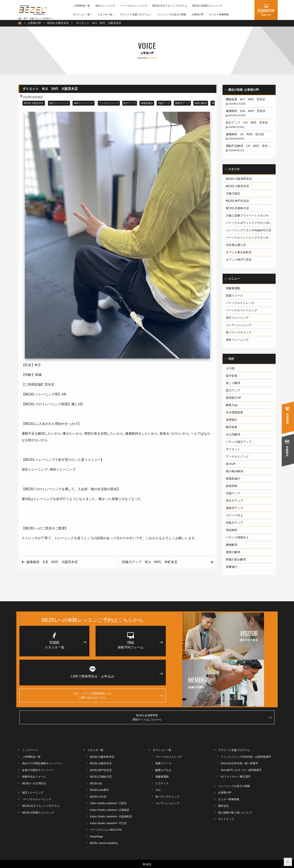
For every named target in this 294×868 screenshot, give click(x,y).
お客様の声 (198, 15)
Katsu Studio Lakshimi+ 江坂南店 (110, 810)
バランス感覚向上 (237, 537)
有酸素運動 (233, 288)
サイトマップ (226, 819)
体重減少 (232, 567)
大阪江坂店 (233, 193)
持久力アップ (234, 501)
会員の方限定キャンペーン (38, 770)
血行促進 (232, 376)
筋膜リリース (234, 296)
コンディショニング (239, 325)
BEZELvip (96, 783)
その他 (230, 368)
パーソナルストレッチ (240, 303)
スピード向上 (234, 515)
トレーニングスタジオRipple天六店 (248, 230)
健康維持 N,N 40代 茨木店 (247, 111)
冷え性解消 (233, 434)
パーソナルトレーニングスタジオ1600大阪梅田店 (249, 238)
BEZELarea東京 (100, 790)
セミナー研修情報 (219, 15)
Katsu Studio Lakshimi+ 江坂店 (108, 803)
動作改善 (232, 427)
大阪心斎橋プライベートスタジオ (247, 215)
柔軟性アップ (182, 103)
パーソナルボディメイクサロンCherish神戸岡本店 (249, 223)
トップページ (30, 750)
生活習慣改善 (234, 412)
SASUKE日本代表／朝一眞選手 (239, 763)
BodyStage (97, 836)
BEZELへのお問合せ (34, 783)
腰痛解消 (232, 545)
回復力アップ (234, 523)
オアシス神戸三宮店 (239, 260)
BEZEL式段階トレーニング (207, 6)
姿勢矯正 (232, 420)
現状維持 (232, 530)
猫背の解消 (201, 103)
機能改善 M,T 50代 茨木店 (247, 99)
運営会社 (223, 806)
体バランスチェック (239, 332)
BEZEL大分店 (98, 797)
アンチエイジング (109, 103)
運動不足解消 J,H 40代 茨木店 (249, 146)
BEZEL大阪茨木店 (34, 103)
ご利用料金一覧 (81, 6)
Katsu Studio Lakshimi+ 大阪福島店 (111, 816)
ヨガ (158, 790)
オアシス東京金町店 (239, 252)
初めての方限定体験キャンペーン (42, 763)
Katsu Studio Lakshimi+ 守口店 (108, 823)
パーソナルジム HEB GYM (106, 830)
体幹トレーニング (84, 103)
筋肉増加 (232, 486)
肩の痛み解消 (234, 471)
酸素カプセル (163, 770)
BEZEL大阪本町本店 (239, 179)
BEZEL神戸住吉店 (237, 201)
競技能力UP (233, 398)
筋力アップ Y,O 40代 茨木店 (248, 123)
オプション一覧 (83, 15)
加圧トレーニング (105, 6)
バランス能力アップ (239, 442)
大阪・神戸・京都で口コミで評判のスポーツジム (40, 18)
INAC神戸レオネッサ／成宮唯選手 (241, 770)
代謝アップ (164, 103)
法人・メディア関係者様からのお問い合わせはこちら (118, 696)
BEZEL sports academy (104, 843)
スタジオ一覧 (106, 15)
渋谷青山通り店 (236, 245)
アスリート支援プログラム (136, 15)
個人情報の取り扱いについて (235, 813)
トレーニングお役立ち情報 (171, 15)
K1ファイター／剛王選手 (236, 777)
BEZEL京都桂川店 (237, 208)
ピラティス (162, 783)
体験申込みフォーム (34, 777)
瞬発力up (232, 405)
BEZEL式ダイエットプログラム (170, 6)
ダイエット (233, 449)
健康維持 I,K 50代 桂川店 (246, 134)
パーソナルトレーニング (134, 6)
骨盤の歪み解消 (236, 559)
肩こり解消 (233, 383)
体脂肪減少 (147, 103)
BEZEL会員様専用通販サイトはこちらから (202, 717)
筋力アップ (130, 103)
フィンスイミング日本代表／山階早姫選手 (246, 757)
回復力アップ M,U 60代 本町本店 (151, 562)
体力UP (231, 464)
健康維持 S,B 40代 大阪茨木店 (54, 562)
